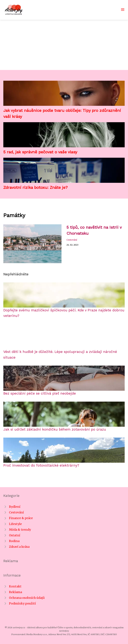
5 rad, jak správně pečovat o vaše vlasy (40, 152)
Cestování (72, 240)
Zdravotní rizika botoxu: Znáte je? (35, 187)
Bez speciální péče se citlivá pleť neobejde (40, 393)
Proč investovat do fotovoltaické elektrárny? (41, 465)
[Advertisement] (64, 45)
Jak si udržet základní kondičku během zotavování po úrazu (55, 429)
